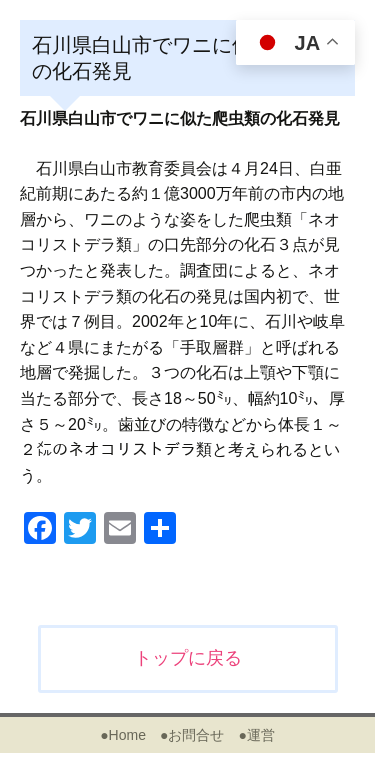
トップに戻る (188, 658)
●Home (123, 735)
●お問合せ (192, 735)
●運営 (256, 735)
